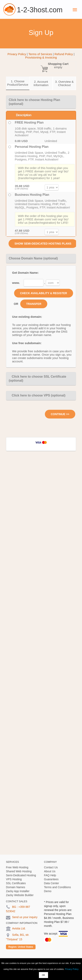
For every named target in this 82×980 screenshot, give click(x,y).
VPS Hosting (14, 879)
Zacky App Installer (18, 891)
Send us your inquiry (25, 917)
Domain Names (15, 887)
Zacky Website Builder (20, 895)
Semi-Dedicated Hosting (21, 875)
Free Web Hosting (17, 867)
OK (43, 975)
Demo (48, 891)
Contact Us (51, 867)
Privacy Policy (72, 969)
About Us (50, 871)
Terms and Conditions (57, 887)
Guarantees (51, 879)
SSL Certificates (16, 883)
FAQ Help (50, 875)
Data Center (52, 883)
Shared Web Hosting (19, 871)
